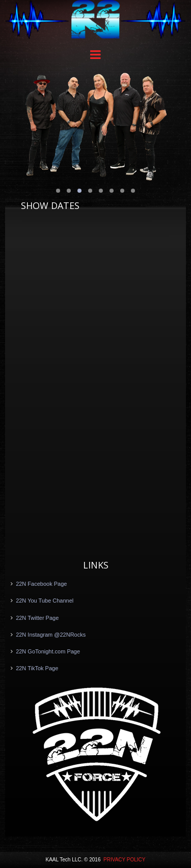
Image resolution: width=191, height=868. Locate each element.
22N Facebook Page (41, 584)
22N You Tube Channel (45, 601)
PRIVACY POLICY (124, 860)
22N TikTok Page (37, 668)
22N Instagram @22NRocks (51, 635)
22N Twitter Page (37, 618)
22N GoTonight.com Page (48, 651)
